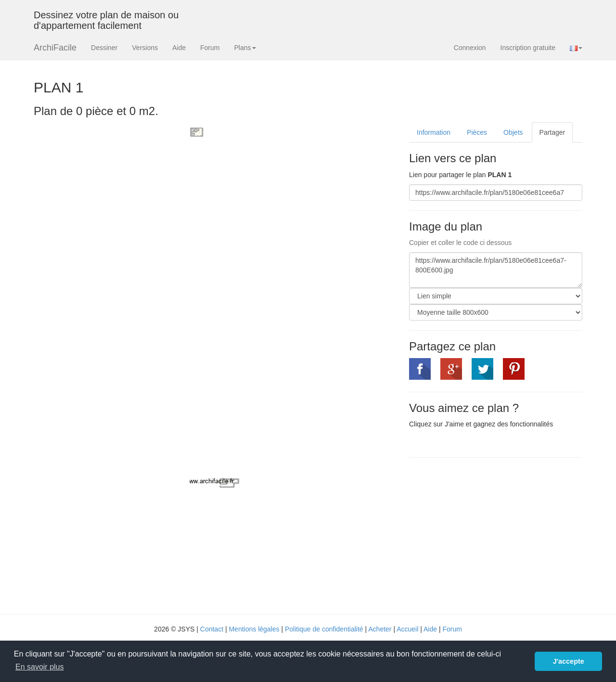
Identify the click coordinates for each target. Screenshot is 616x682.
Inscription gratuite (528, 48)
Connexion (470, 48)
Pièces (477, 132)
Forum (210, 48)
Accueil (407, 629)
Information (434, 132)
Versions (145, 48)
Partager (552, 132)
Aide (179, 48)
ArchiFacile (55, 48)
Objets (513, 132)
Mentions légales (254, 629)
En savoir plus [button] (40, 667)
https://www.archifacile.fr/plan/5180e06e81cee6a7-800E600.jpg (496, 270)
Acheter (380, 629)
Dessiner (104, 48)
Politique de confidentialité (324, 629)
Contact (212, 629)
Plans (245, 48)
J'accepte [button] (569, 661)
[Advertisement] (490, 535)
